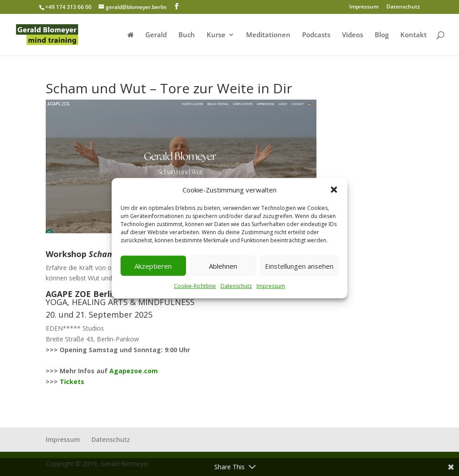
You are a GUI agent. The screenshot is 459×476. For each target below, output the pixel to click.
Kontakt (414, 35)
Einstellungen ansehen (299, 266)
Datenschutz (236, 286)
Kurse (216, 35)
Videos (353, 35)
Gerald (156, 35)
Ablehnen (223, 266)
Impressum (271, 286)
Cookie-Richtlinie (195, 286)
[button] (334, 190)
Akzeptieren (153, 266)
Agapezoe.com (134, 371)
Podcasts (316, 35)
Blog (382, 35)
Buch (187, 35)
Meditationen (268, 35)
